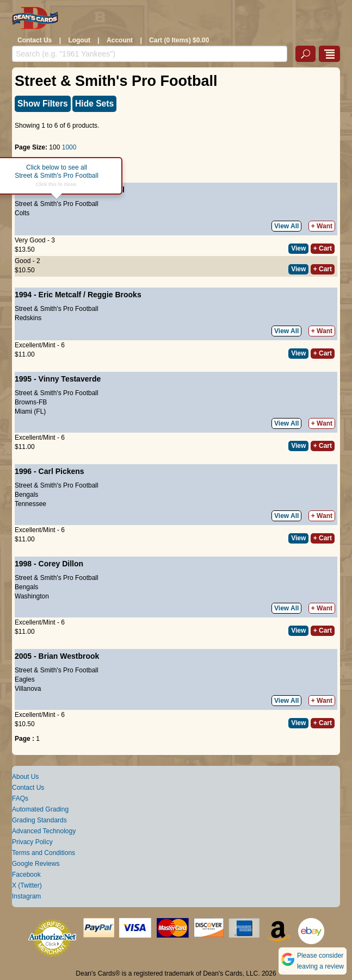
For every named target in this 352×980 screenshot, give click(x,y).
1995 (23, 379)
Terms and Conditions (44, 853)
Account (120, 40)
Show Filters (43, 104)
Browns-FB (31, 402)
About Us (25, 777)
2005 (23, 656)
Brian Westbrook (69, 656)
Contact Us (35, 40)
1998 (23, 564)
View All (286, 226)
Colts (22, 213)
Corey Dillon (61, 564)
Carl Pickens (61, 471)
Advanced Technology (44, 831)
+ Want (322, 226)
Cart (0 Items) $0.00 (179, 40)
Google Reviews (36, 864)
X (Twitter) (27, 885)
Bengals (26, 495)
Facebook (26, 875)
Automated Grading (40, 809)
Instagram (26, 896)
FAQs (20, 798)
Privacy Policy (32, 842)
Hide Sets (94, 104)
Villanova (28, 689)
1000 (69, 147)
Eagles (25, 679)
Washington (32, 596)
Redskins (28, 318)
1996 (23, 471)
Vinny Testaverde (70, 379)
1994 (23, 295)
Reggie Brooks (115, 295)
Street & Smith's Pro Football (57, 204)
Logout (79, 40)
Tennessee (30, 504)
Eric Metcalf (60, 295)
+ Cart (323, 248)
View (298, 248)
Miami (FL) (30, 411)
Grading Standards (39, 820)
